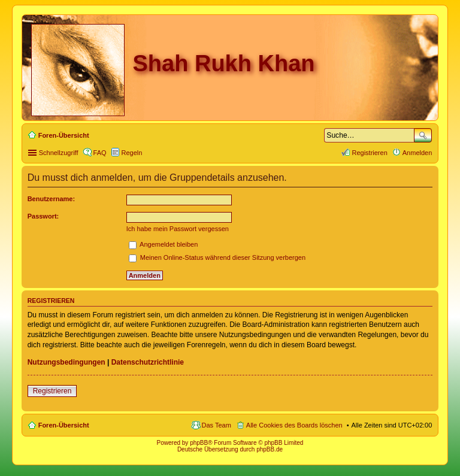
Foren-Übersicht (64, 425)
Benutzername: (51, 199)
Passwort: (43, 216)
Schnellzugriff (59, 153)
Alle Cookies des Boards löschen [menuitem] (294, 425)
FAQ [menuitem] (100, 153)
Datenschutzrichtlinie (148, 362)
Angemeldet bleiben (164, 244)
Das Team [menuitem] (217, 425)
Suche (423, 135)
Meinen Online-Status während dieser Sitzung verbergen (217, 257)
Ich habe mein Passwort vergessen (178, 229)
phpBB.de (270, 449)
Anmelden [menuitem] (417, 153)
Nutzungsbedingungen (66, 362)
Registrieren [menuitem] (369, 153)
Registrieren (52, 391)
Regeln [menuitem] (132, 153)
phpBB (199, 443)
